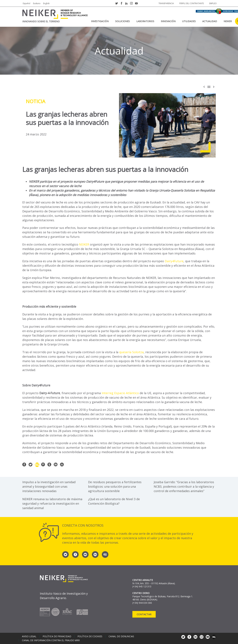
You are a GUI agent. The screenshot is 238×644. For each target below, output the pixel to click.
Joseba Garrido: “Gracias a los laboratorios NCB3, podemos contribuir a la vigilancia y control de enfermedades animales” (184, 486)
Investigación (100, 21)
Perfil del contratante (192, 3)
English (46, 3)
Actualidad (210, 21)
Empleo (213, 3)
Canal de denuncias (121, 636)
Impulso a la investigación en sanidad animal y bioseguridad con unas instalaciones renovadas (49, 486)
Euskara (37, 3)
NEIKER (228, 21)
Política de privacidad (57, 636)
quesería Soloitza (131, 352)
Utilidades (189, 21)
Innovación (168, 21)
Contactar (144, 614)
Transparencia (166, 3)
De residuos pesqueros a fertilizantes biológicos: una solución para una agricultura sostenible (115, 486)
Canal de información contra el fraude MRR (51, 640)
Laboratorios (145, 21)
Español (27, 3)
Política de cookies (90, 636)
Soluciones (122, 21)
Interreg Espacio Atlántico (121, 393)
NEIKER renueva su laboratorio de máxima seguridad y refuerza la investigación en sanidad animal (52, 503)
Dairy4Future (174, 261)
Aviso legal (29, 636)
